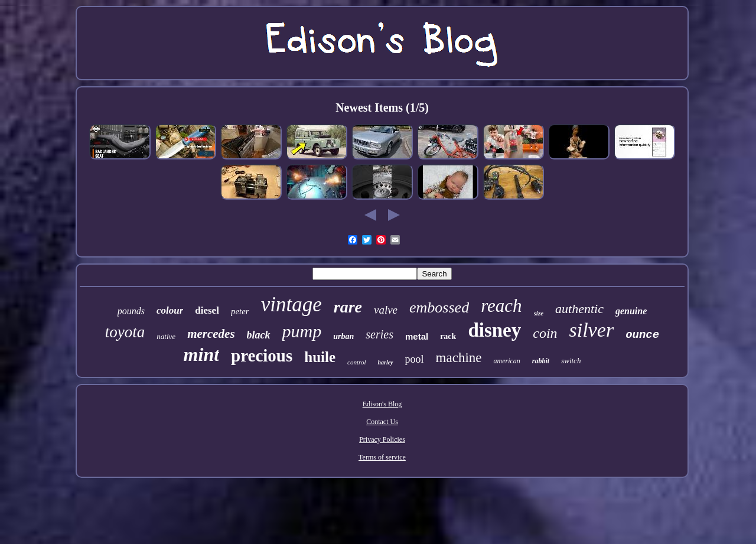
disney (494, 330)
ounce (642, 335)
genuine (631, 311)
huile (320, 357)
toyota (125, 332)
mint (201, 354)
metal (417, 336)
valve (386, 310)
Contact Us (382, 422)
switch (571, 361)
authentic (579, 309)
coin (545, 333)
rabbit (541, 361)
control (356, 362)
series (379, 334)
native (166, 336)
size (539, 313)
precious (262, 356)
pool (415, 359)
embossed (439, 307)
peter (240, 311)
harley (385, 362)
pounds (131, 311)
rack (448, 336)
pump (302, 331)
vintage (291, 304)
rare (348, 307)
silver (592, 330)
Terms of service (382, 457)
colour (170, 310)
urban (343, 336)
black (259, 335)
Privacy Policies (382, 439)
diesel (207, 310)
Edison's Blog (382, 404)
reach (501, 306)
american (506, 361)
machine (459, 358)
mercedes (211, 334)
